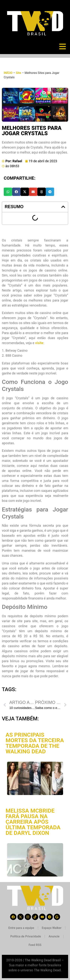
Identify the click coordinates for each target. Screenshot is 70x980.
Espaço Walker (52, 928)
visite (39, 343)
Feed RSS (35, 945)
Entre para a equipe (21, 928)
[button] (8, 192)
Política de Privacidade (26, 936)
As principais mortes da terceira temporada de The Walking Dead (35, 743)
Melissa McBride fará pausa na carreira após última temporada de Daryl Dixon (33, 822)
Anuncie (54, 936)
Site (18, 73)
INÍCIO (8, 73)
